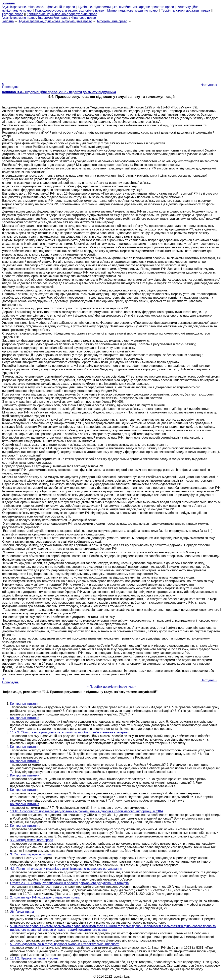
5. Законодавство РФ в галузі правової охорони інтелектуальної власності (65, 944)
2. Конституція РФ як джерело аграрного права (45, 897)
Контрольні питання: (25, 826)
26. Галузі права (22, 912)
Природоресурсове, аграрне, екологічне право (69, 10)
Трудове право (12, 14)
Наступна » (209, 85)
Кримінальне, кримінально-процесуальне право (62, 14)
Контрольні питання (25, 704)
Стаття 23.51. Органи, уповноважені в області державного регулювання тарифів (69, 883)
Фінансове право (84, 18)
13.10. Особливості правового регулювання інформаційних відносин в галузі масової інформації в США (87, 811)
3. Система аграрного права (31, 854)
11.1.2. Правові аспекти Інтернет (34, 958)
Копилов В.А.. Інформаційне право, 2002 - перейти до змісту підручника (59, 92)
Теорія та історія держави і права (186, 10)
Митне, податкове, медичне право (133, 10)
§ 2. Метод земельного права (32, 840)
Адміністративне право (19, 18)
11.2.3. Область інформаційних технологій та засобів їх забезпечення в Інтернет (69, 732)
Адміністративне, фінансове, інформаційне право (38, 7)
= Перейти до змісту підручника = (112, 687)
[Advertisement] (111, 51)
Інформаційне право (53, 18)
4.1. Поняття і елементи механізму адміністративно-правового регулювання (66, 869)
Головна (8, 21)
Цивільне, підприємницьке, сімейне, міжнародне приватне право (126, 7)
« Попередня (10, 85)
